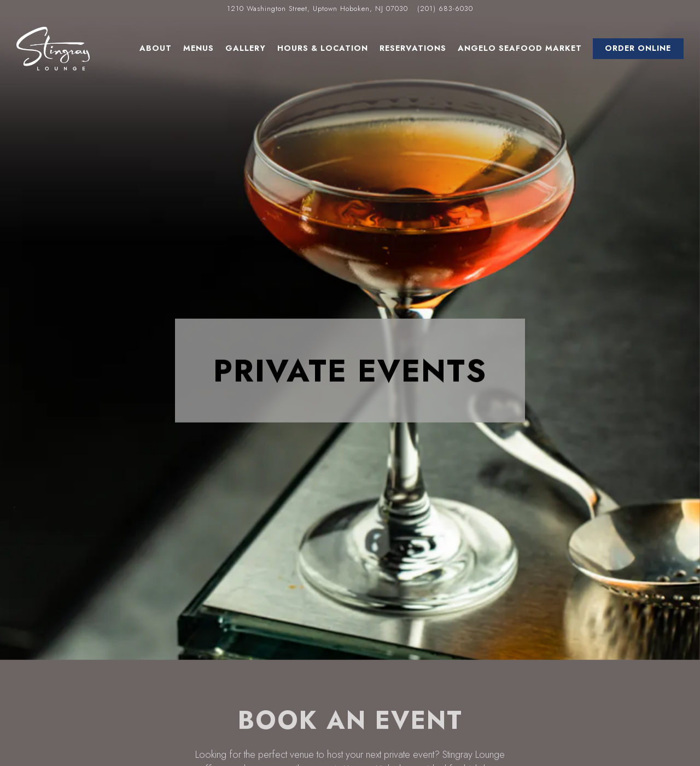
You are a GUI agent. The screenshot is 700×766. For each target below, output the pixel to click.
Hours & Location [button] (323, 48)
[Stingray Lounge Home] (53, 48)
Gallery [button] (246, 48)
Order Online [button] (638, 48)
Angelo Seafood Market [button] (520, 48)
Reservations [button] (413, 48)
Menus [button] (199, 48)
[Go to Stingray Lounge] (317, 8)
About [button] (156, 48)
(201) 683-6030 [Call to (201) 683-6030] (445, 8)
